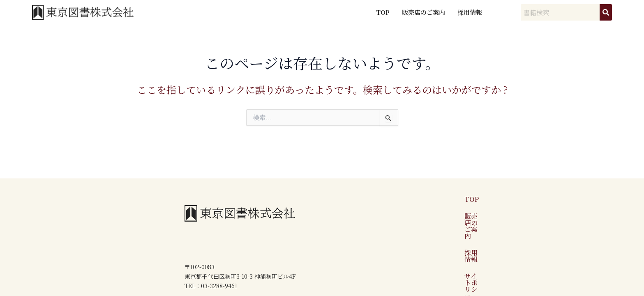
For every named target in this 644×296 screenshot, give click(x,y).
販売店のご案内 (424, 12)
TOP (383, 12)
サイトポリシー (491, 224)
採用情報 (470, 12)
